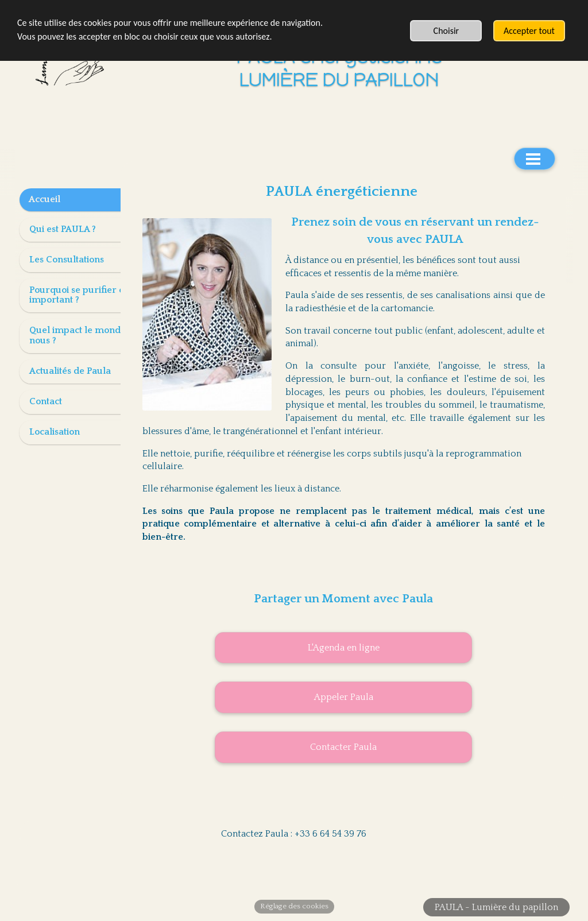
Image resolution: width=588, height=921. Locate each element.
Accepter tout (529, 31)
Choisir (446, 31)
